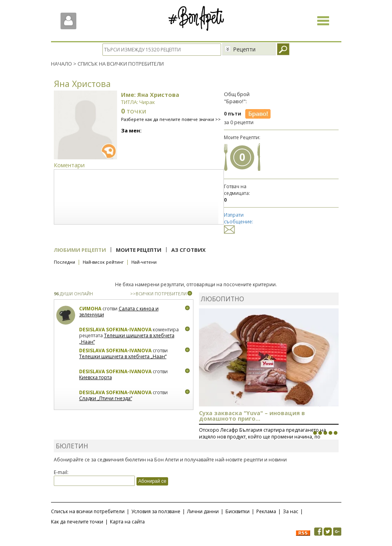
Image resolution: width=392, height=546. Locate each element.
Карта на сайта (127, 522)
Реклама (266, 511)
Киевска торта (96, 377)
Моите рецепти (139, 250)
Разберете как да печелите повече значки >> (171, 119)
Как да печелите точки (77, 522)
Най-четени (144, 262)
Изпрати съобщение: (239, 222)
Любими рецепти (80, 250)
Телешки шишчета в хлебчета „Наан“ (127, 339)
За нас (291, 511)
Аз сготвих (188, 250)
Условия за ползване (156, 511)
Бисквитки (238, 511)
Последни (64, 262)
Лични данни (203, 511)
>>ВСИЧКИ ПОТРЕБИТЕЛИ (158, 294)
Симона (90, 309)
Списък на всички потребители (88, 511)
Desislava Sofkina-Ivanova (115, 330)
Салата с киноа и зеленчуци (119, 312)
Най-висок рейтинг (103, 262)
